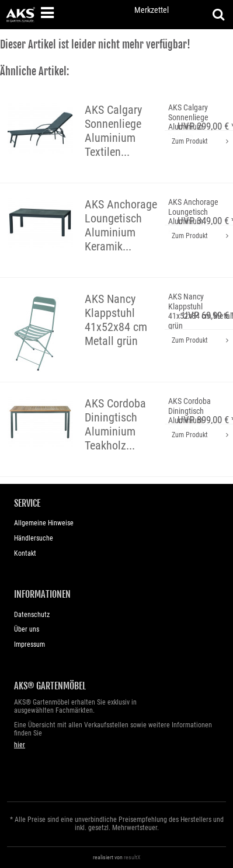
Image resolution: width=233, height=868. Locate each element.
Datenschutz (32, 615)
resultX (132, 857)
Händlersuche (34, 538)
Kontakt (25, 553)
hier (20, 745)
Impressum (29, 644)
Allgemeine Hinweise (44, 523)
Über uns (27, 629)
